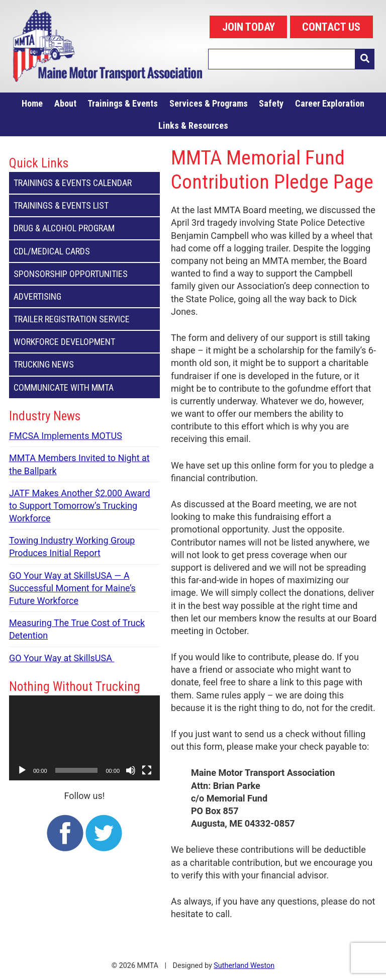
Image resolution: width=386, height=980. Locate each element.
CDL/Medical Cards (84, 251)
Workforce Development (84, 342)
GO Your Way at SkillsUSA (62, 658)
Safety (271, 103)
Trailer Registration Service (84, 319)
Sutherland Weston (244, 966)
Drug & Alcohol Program (84, 228)
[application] (84, 738)
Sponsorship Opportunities (84, 274)
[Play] (22, 770)
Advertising (84, 296)
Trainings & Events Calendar (84, 183)
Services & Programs (209, 103)
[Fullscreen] (147, 770)
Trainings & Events (123, 103)
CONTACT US (331, 27)
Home (32, 103)
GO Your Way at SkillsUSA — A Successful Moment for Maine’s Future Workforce (72, 588)
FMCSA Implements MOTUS (66, 436)
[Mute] (131, 770)
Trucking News (84, 364)
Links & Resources (193, 125)
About (65, 103)
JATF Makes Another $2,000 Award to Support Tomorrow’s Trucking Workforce (80, 506)
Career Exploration (330, 103)
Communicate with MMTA (84, 387)
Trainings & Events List (84, 205)
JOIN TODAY (249, 27)
